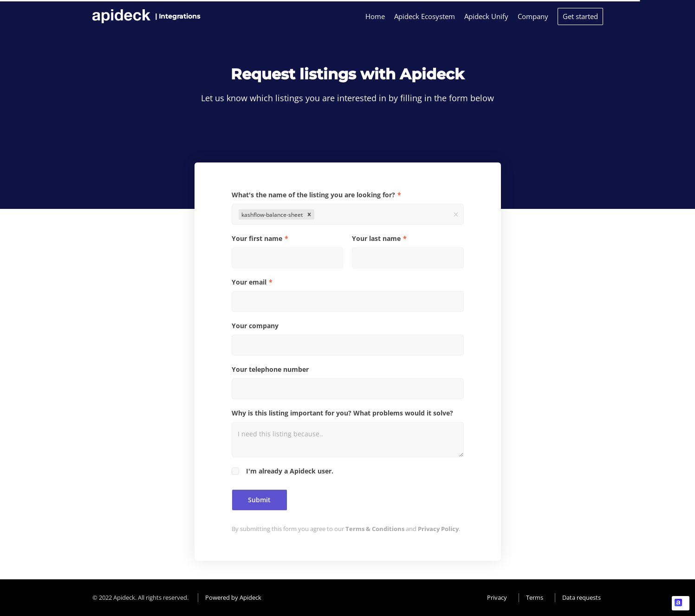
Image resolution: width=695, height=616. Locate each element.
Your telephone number (270, 369)
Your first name (257, 238)
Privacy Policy (438, 529)
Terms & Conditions (375, 529)
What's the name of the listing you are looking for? (313, 195)
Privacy (497, 597)
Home (375, 16)
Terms (535, 597)
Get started (580, 16)
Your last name (376, 238)
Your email (249, 282)
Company (533, 16)
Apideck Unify (486, 16)
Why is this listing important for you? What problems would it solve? (342, 413)
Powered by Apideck (233, 597)
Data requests (581, 597)
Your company (255, 326)
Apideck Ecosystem (425, 16)
